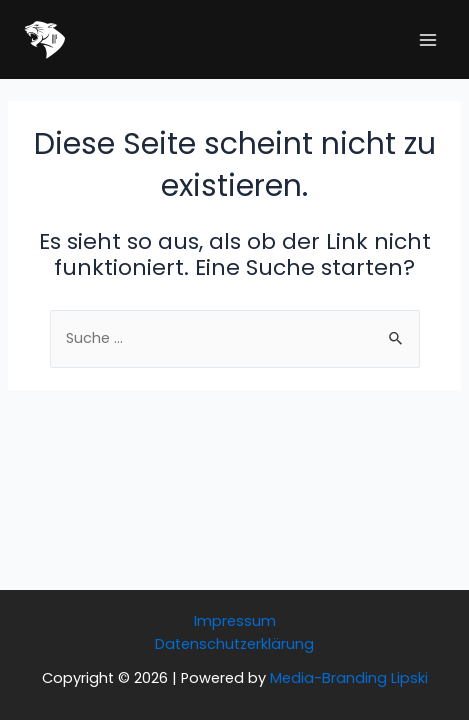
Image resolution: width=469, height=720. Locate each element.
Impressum (235, 621)
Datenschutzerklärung (234, 644)
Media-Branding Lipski (349, 678)
